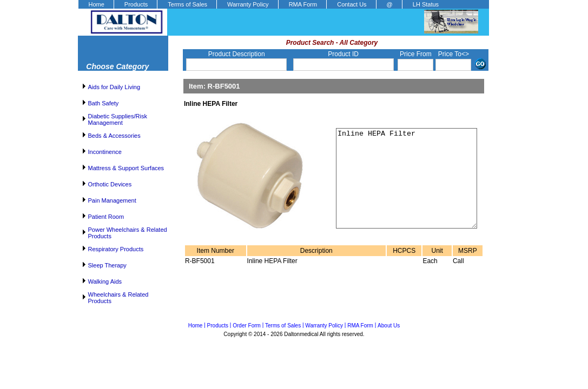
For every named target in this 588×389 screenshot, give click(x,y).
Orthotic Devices (110, 184)
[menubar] (263, 4)
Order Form (247, 326)
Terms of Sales (187, 4)
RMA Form (303, 4)
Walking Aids (105, 281)
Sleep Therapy (107, 265)
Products (136, 4)
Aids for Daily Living (114, 87)
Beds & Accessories (114, 136)
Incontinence (105, 152)
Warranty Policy (248, 4)
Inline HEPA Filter (400, 188)
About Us (389, 326)
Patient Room (106, 217)
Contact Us (352, 4)
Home (97, 4)
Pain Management (112, 200)
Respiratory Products (116, 249)
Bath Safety (104, 103)
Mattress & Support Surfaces (126, 168)
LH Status (426, 4)
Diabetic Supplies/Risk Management (118, 119)
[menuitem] (96, 4)
